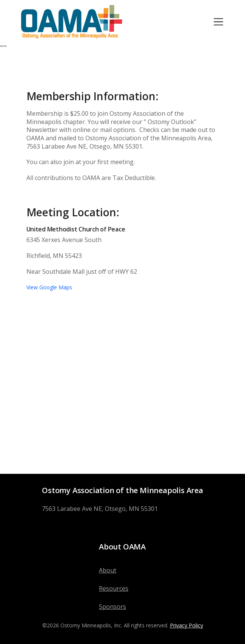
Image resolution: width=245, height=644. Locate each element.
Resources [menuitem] (114, 588)
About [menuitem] (108, 570)
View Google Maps (49, 287)
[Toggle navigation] (218, 22)
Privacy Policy (186, 625)
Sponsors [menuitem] (112, 607)
